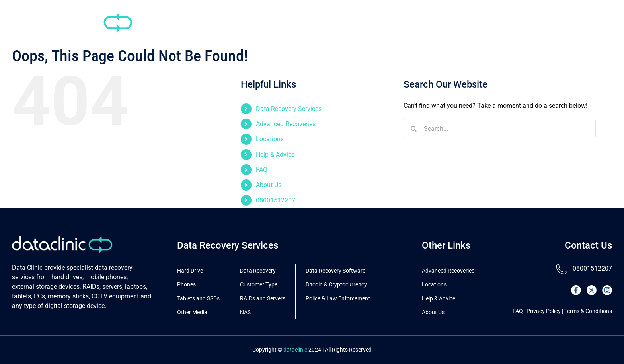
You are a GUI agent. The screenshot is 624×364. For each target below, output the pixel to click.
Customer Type (259, 284)
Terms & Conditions (588, 311)
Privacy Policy (544, 311)
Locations (270, 139)
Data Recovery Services (289, 109)
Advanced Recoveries (286, 124)
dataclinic (295, 350)
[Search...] (500, 128)
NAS (245, 312)
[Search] (413, 128)
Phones (186, 284)
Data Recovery (258, 271)
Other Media (192, 312)
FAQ (262, 170)
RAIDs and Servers (263, 298)
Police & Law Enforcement (338, 298)
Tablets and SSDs (198, 298)
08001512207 (276, 200)
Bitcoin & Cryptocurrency (336, 284)
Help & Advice (275, 155)
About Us (269, 185)
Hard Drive (190, 271)
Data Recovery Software (335, 271)
